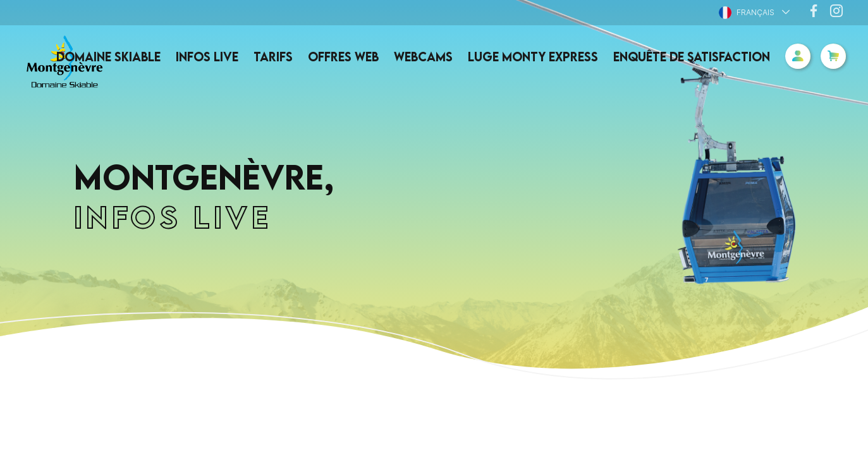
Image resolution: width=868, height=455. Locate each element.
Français (747, 13)
